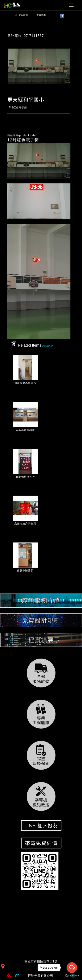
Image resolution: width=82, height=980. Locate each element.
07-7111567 (34, 36)
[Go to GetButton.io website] (72, 976)
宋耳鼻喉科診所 (25, 430)
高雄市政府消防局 (25, 524)
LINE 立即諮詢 (20, 15)
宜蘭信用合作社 (25, 477)
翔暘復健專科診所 (25, 383)
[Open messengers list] (72, 968)
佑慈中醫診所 (25, 571)
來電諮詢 (41, 15)
